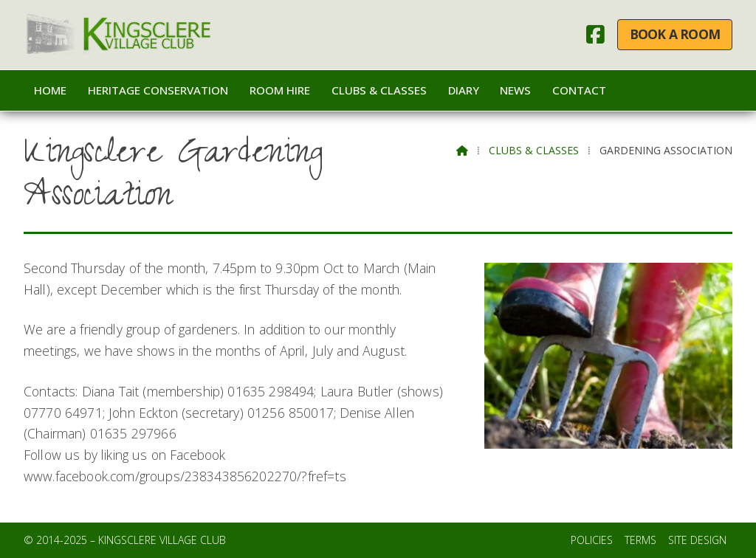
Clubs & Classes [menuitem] (379, 90)
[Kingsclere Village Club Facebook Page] (595, 38)
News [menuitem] (515, 90)
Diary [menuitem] (464, 90)
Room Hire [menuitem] (280, 90)
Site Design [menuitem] (697, 540)
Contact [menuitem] (579, 90)
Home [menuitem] (50, 90)
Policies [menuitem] (592, 540)
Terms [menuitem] (640, 540)
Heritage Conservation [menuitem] (158, 90)
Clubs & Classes (534, 150)
